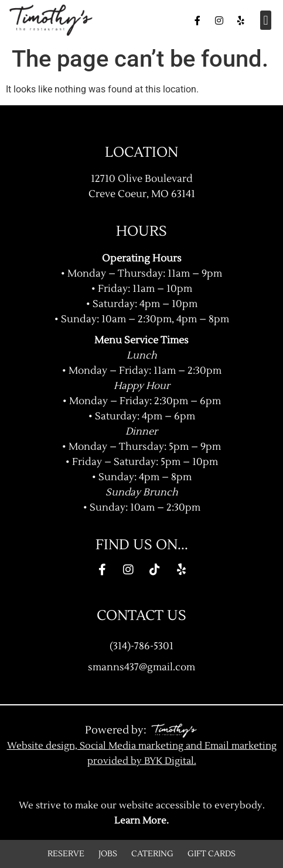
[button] (266, 20)
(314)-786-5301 (141, 646)
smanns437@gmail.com (141, 667)
